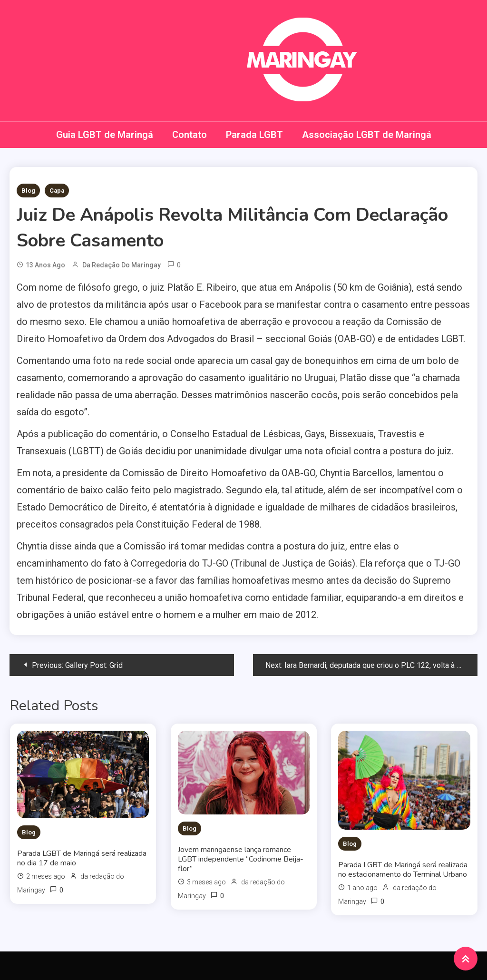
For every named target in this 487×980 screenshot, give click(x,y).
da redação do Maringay (122, 265)
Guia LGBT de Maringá (105, 135)
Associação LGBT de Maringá (367, 135)
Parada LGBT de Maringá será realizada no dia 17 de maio (82, 858)
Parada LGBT (254, 135)
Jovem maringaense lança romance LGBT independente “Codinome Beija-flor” (241, 859)
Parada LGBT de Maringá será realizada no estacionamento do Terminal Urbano (403, 870)
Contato (190, 135)
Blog (28, 191)
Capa (57, 191)
